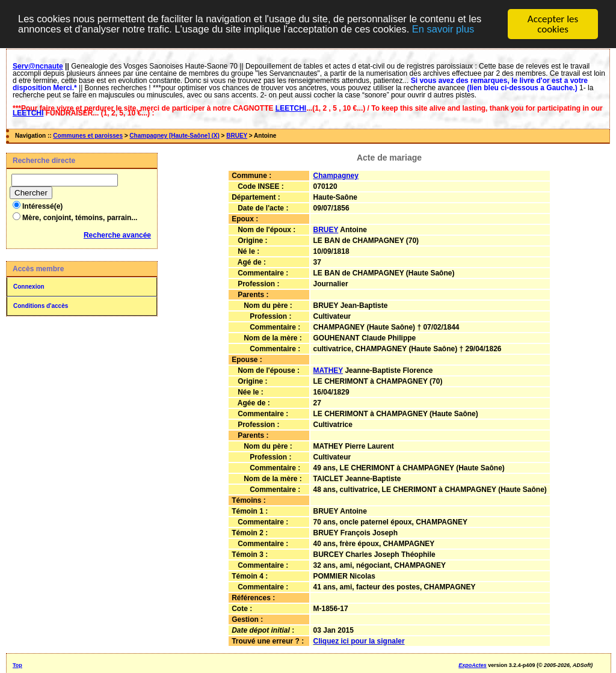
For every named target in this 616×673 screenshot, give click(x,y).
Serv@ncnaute (38, 66)
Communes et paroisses (88, 136)
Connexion (29, 287)
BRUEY (237, 136)
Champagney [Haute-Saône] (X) (174, 136)
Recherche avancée (117, 235)
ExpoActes (473, 665)
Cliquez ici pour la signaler (359, 641)
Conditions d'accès (41, 306)
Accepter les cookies (553, 24)
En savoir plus (457, 29)
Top (17, 665)
